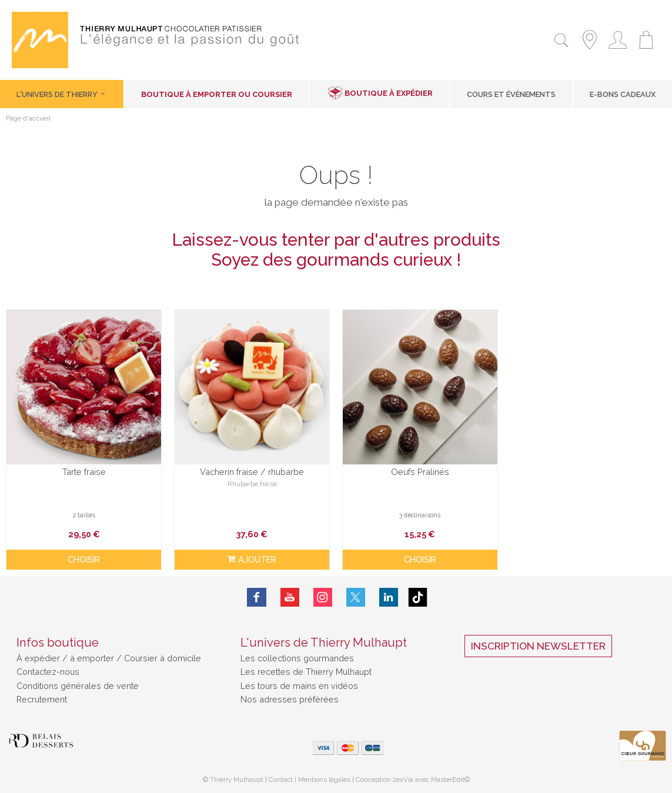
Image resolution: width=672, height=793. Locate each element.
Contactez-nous (48, 672)
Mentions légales (324, 779)
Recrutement (42, 699)
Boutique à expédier (389, 93)
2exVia (404, 779)
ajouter (252, 559)
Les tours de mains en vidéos (299, 686)
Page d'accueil (28, 119)
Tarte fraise (84, 472)
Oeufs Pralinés (420, 472)
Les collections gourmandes (297, 658)
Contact (281, 779)
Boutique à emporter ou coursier (217, 94)
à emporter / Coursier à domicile (134, 658)
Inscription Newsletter (538, 646)
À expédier (39, 658)
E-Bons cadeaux (623, 94)
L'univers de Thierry (62, 94)
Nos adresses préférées (290, 699)
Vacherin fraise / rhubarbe (252, 472)
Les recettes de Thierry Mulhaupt (306, 672)
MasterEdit (448, 779)
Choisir (84, 559)
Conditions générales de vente (78, 686)
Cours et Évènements (511, 94)
